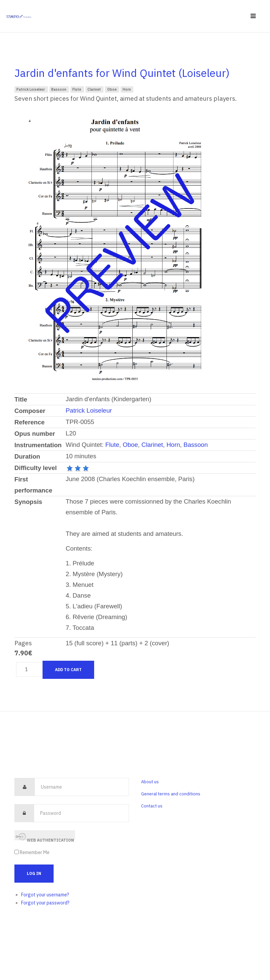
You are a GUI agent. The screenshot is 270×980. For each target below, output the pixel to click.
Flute (77, 89)
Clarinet (94, 89)
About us (150, 782)
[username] (82, 787)
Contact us (152, 806)
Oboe (112, 89)
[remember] (17, 852)
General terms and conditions (171, 794)
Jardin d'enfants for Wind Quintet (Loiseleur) (122, 73)
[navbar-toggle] (253, 16)
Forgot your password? (45, 903)
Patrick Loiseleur (31, 89)
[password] (81, 813)
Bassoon (59, 89)
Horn (127, 89)
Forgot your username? (45, 895)
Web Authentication (45, 836)
